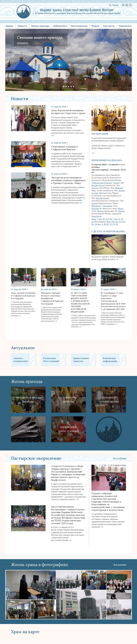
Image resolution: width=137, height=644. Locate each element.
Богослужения (79, 26)
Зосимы (122, 191)
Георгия (95, 188)
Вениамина (96, 206)
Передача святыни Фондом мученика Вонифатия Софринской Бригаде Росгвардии (52, 298)
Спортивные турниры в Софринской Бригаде (64, 148)
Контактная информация (110, 360)
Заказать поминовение (21, 360)
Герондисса (97, 216)
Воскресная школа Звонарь (28, 400)
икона (116, 183)
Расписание (100, 134)
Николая (95, 209)
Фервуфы (119, 188)
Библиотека (60, 26)
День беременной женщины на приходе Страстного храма (68, 112)
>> (53, 135)
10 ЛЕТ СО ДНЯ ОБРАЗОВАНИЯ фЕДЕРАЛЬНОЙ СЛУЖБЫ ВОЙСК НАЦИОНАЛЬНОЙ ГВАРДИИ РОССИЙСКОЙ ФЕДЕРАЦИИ (80, 302)
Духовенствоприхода (68, 400)
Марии (120, 209)
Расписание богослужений (51, 360)
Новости (22, 26)
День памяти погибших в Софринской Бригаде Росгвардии (23, 296)
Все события (120, 458)
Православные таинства (81, 360)
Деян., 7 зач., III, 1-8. (100, 219)
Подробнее (23, 43)
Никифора (107, 206)
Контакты (109, 26)
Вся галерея (120, 565)
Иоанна (100, 211)
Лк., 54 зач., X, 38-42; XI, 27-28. (105, 224)
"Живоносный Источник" (102, 183)
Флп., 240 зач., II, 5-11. (116, 222)
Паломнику (125, 26)
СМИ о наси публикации (28, 429)
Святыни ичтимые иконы (109, 400)
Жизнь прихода (40, 26)
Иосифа (95, 185)
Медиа (95, 26)
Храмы (9, 26)
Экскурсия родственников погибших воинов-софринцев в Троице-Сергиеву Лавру (68, 180)
